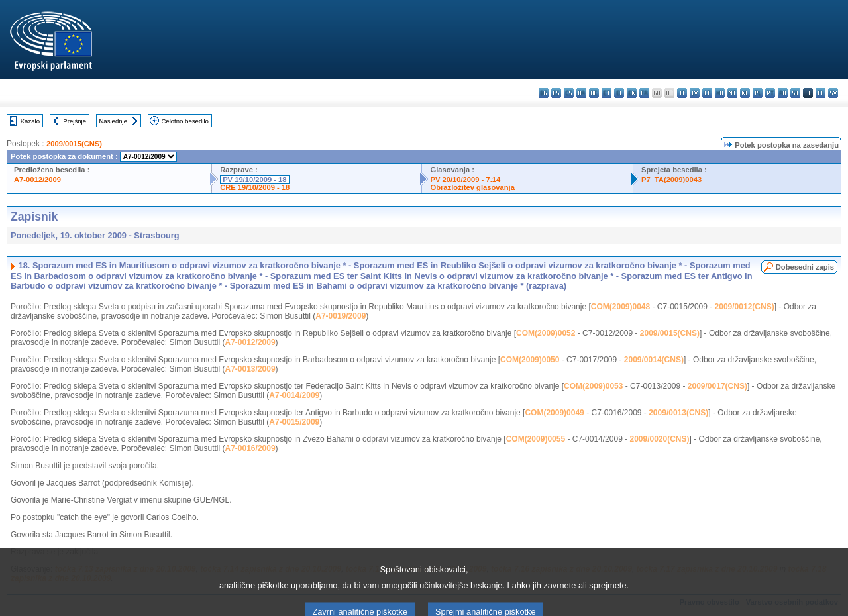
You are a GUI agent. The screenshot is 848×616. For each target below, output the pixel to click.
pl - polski (758, 93)
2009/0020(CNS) (659, 439)
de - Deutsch (594, 93)
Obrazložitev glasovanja (472, 187)
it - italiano (682, 93)
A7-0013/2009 (250, 369)
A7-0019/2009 (341, 316)
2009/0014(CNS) (654, 360)
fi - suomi (821, 93)
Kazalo (30, 121)
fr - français (644, 93)
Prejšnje (75, 121)
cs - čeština (569, 93)
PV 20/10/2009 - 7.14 (465, 180)
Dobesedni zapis (805, 267)
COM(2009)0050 (530, 360)
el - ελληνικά (619, 93)
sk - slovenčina (795, 93)
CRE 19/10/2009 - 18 (255, 187)
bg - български (544, 93)
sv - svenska (833, 93)
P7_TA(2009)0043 (671, 180)
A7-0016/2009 (250, 448)
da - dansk (581, 93)
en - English (632, 93)
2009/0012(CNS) (745, 307)
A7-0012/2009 (37, 180)
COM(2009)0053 (593, 386)
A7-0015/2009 (294, 422)
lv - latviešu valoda (695, 93)
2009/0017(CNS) (717, 386)
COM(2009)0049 (554, 413)
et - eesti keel (607, 93)
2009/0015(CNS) (74, 144)
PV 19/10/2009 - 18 (254, 180)
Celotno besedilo (185, 121)
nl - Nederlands (745, 93)
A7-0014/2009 (294, 395)
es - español (556, 93)
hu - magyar (720, 93)
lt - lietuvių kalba (707, 93)
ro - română (783, 93)
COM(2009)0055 (536, 439)
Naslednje (113, 121)
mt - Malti (732, 93)
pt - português (770, 93)
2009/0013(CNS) (678, 413)
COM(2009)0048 (620, 307)
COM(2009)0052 (546, 333)
